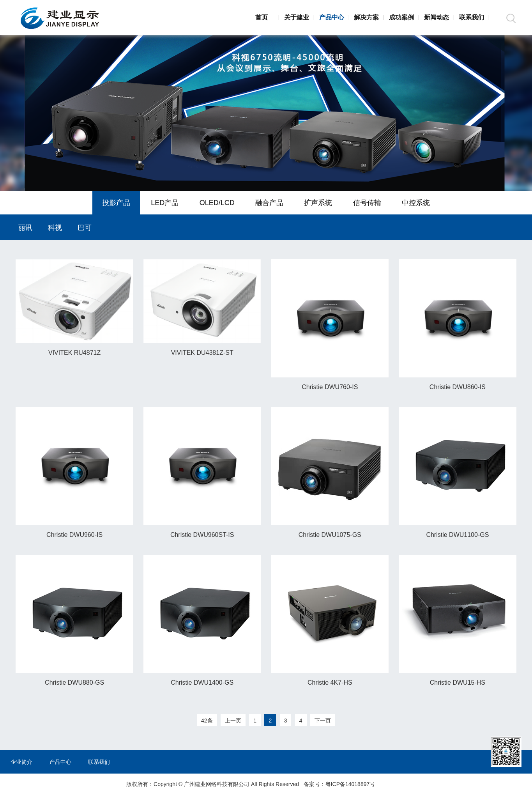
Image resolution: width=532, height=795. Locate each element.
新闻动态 (437, 17)
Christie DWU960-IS (74, 535)
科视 (55, 228)
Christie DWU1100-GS (457, 535)
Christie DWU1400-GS (202, 683)
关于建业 (297, 17)
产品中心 (332, 17)
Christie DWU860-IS (458, 387)
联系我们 (472, 17)
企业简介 (21, 762)
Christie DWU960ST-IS (202, 535)
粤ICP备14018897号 (350, 784)
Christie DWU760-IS (330, 387)
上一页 (233, 721)
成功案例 (401, 17)
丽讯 (25, 228)
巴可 (85, 228)
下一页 (323, 721)
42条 (207, 721)
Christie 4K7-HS (330, 683)
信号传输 (367, 203)
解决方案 (366, 17)
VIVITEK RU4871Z (74, 353)
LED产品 (165, 203)
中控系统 (416, 203)
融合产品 (269, 203)
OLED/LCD (217, 203)
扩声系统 (318, 203)
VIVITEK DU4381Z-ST (202, 353)
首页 (262, 17)
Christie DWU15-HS (458, 683)
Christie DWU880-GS (74, 683)
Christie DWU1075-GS (330, 535)
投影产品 (116, 203)
